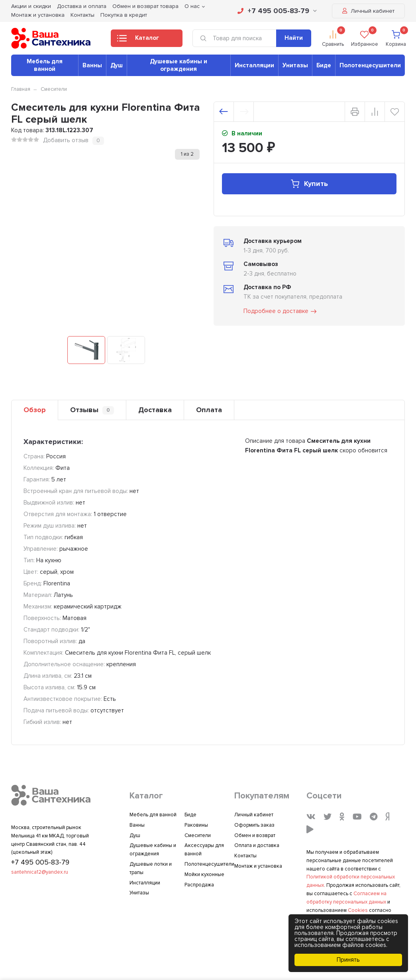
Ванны (92, 65)
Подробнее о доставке (281, 311)
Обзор (35, 410)
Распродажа (199, 885)
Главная (21, 89)
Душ (117, 65)
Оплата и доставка (257, 845)
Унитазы (295, 65)
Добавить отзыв (66, 140)
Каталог (138, 40)
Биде (324, 65)
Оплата (209, 410)
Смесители (54, 89)
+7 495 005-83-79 (277, 11)
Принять (348, 960)
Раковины (196, 825)
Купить (309, 184)
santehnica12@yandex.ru (40, 872)
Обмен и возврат (255, 835)
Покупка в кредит (124, 15)
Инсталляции (254, 65)
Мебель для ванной (45, 65)
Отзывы (92, 410)
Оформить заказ (254, 825)
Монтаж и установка (38, 15)
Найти (294, 38)
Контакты (82, 15)
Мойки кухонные (204, 874)
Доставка (155, 410)
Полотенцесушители (370, 65)
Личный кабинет (368, 11)
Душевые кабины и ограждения (179, 65)
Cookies (358, 910)
